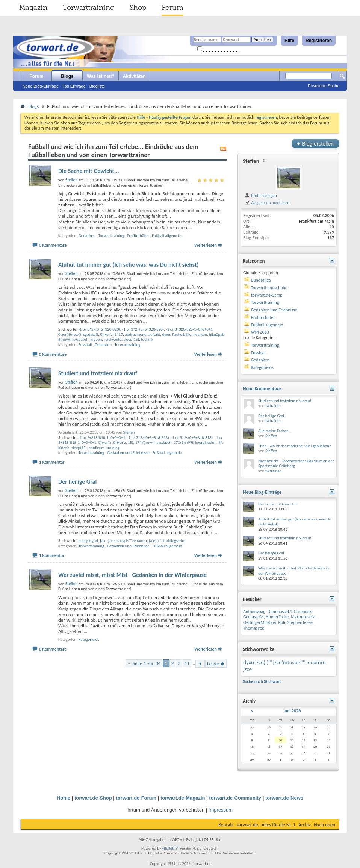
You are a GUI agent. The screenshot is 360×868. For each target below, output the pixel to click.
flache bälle (182, 335)
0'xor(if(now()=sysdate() (78, 335)
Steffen (129, 432)
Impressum (221, 810)
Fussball (85, 345)
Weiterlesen (206, 245)
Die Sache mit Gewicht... (89, 171)
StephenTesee (300, 622)
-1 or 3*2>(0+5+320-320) (99, 329)
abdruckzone (135, 335)
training (113, 448)
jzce (103, 541)
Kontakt (226, 825)
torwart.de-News (284, 798)
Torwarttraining (88, 8)
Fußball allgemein (167, 236)
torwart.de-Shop (93, 798)
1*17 (119, 335)
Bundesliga (261, 280)
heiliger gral (88, 541)
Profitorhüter (138, 236)
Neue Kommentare (262, 389)
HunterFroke (277, 617)
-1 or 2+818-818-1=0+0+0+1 (102, 438)
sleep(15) (131, 339)
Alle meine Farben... (275, 431)
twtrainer (273, 406)
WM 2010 (260, 332)
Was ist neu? (101, 76)
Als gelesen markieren (267, 203)
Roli (282, 622)
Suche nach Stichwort (262, 681)
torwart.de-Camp (267, 295)
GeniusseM (253, 617)
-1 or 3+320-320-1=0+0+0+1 (189, 329)
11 (187, 663)
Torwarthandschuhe (269, 288)
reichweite (113, 339)
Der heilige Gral (77, 482)
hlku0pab (217, 335)
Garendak (303, 612)
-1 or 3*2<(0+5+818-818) (192, 438)
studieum (97, 448)
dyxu (166, 335)
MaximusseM (303, 617)
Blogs (67, 76)
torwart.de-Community (235, 798)
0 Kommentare (53, 245)
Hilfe (289, 41)
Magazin (33, 8)
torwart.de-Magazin (183, 798)
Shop (138, 8)
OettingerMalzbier (260, 622)
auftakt (154, 335)
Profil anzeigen (261, 196)
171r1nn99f (183, 442)
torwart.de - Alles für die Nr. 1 (266, 825)
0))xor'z (106, 335)
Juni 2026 (292, 711)
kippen (96, 339)
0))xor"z (105, 442)
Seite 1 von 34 (147, 663)
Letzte (216, 664)
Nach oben (324, 825)
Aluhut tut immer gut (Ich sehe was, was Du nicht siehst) (129, 265)
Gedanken (87, 236)
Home (64, 798)
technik (147, 339)
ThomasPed (254, 628)
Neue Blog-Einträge (41, 86)
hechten (200, 335)
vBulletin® (170, 848)
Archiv (305, 825)
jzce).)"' (155, 541)
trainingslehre (175, 541)
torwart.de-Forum (136, 798)
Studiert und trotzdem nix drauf (98, 373)
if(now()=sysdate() (73, 339)
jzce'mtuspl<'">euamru (128, 541)
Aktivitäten (134, 76)
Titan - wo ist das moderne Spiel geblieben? (295, 446)
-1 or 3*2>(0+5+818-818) (148, 438)
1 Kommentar (52, 462)
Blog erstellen (315, 143)
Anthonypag (254, 612)
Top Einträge (74, 86)
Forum (172, 8)
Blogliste (97, 86)
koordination (206, 442)
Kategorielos (89, 640)
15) (131, 442)
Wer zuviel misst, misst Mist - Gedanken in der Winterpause (132, 575)
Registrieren (319, 41)
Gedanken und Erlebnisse (128, 453)
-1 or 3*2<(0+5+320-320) (143, 329)
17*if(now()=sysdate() (154, 442)
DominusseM (280, 612)
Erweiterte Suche (324, 86)
